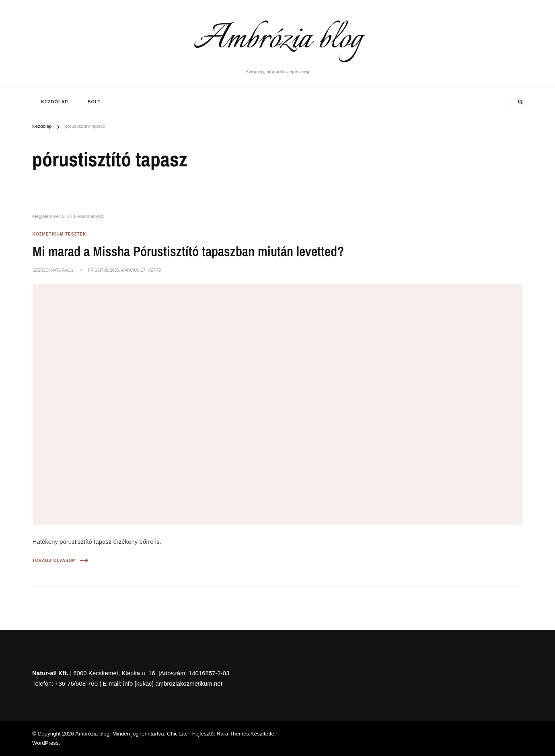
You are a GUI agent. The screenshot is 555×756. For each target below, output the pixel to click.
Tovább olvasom (60, 560)
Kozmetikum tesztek (60, 234)
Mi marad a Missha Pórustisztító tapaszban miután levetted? (188, 251)
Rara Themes (233, 734)
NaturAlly (63, 270)
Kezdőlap (55, 102)
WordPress (45, 743)
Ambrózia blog (278, 40)
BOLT (94, 102)
